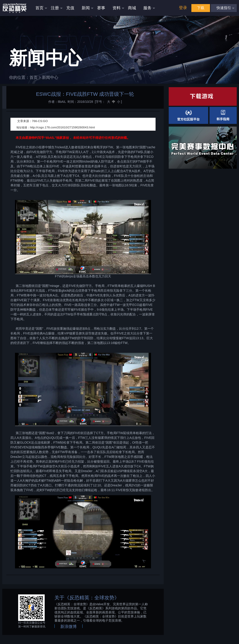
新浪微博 (68, 627)
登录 (183, 8)
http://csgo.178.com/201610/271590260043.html (62, 127)
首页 (34, 77)
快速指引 (224, 8)
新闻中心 (50, 77)
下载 (201, 8)
